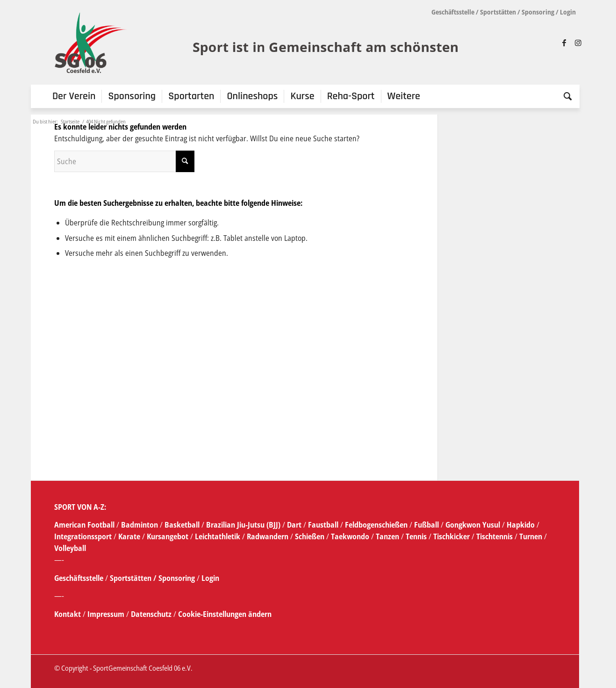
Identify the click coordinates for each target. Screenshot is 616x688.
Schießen (310, 536)
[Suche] (565, 96)
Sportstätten (498, 12)
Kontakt (68, 614)
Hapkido (521, 525)
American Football (84, 525)
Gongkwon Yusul (473, 525)
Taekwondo (350, 536)
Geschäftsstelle (453, 12)
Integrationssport (83, 536)
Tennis (416, 536)
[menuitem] (74, 96)
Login (568, 12)
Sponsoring (538, 12)
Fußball (427, 525)
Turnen (531, 536)
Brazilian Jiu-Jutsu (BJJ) (243, 525)
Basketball (183, 525)
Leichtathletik (217, 536)
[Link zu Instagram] (578, 43)
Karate (129, 536)
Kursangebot (168, 536)
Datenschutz (151, 614)
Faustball (323, 525)
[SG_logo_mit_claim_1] (258, 43)
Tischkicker (451, 536)
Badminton (140, 525)
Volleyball (70, 548)
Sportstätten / (133, 578)
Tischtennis (494, 536)
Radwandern (268, 536)
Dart (294, 525)
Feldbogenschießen (376, 525)
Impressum (107, 614)
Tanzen (387, 536)
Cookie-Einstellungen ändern (225, 614)
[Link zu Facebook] (564, 43)
